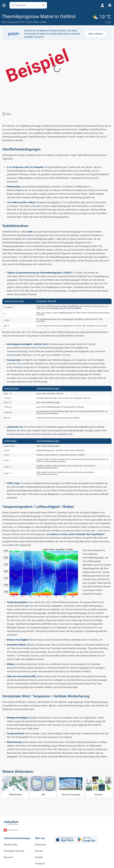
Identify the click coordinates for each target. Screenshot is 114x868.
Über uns (40, 837)
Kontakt (39, 856)
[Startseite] (11, 822)
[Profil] (102, 5)
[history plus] (98, 787)
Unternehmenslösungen (17, 837)
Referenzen (41, 843)
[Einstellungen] (110, 5)
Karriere (39, 849)
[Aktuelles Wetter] (102, 19)
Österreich (12, 22)
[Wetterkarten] (16, 787)
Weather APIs (11, 843)
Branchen (9, 856)
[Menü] (4, 5)
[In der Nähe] (43, 5)
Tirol (4, 22)
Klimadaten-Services (14, 849)
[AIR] (43, 787)
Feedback (40, 862)
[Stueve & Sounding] (71, 787)
